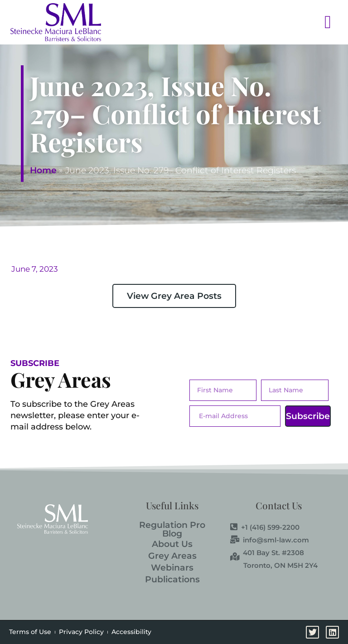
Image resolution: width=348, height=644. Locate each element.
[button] (224, 22)
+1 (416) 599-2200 (265, 527)
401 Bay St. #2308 (267, 553)
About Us (172, 544)
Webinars (172, 568)
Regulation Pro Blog (172, 529)
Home (43, 170)
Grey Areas (172, 556)
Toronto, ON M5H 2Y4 (280, 565)
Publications (172, 579)
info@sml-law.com (270, 540)
